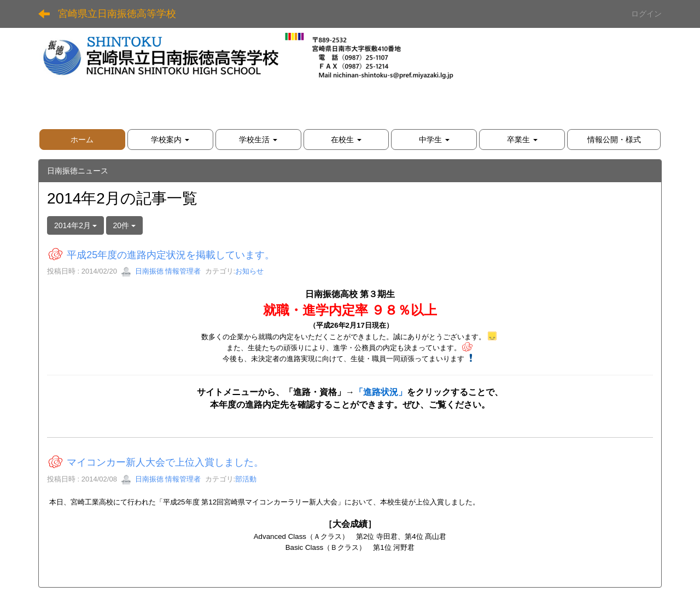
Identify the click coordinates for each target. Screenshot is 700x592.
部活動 (246, 479)
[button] (170, 140)
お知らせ (249, 271)
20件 (124, 225)
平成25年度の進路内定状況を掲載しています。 (171, 255)
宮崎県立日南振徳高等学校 (117, 14)
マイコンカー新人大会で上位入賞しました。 (165, 463)
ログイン (646, 14)
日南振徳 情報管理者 (161, 271)
